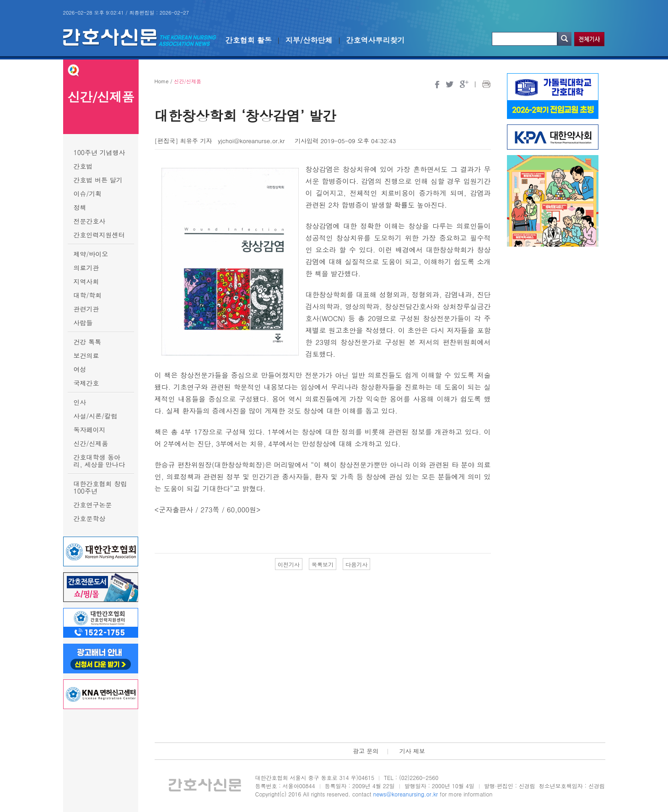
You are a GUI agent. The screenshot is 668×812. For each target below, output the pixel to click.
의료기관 (86, 268)
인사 (80, 402)
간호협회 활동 (249, 40)
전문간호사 (90, 221)
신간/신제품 (91, 443)
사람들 (83, 323)
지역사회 (86, 281)
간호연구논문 (93, 505)
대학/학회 (88, 295)
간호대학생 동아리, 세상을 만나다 (100, 461)
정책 (80, 207)
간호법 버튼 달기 (98, 180)
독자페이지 (90, 430)
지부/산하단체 (309, 40)
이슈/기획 (88, 194)
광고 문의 (366, 751)
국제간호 (86, 383)
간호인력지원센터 (99, 235)
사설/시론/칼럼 (96, 416)
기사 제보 (412, 751)
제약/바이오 (91, 254)
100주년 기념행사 (100, 152)
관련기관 (86, 309)
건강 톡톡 (88, 342)
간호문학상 (90, 518)
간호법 (83, 166)
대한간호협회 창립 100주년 (100, 487)
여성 (80, 369)
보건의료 (86, 355)
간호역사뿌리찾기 (376, 40)
